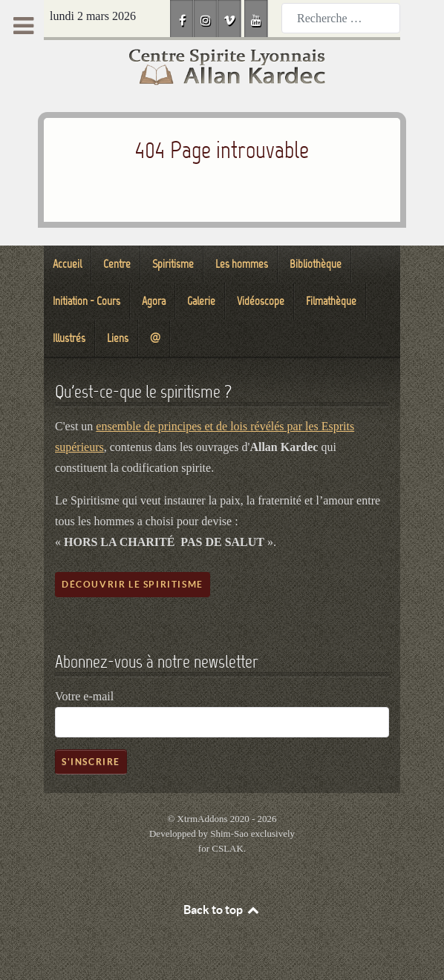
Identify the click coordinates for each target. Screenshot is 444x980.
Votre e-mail (84, 696)
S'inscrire (91, 762)
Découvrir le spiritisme (133, 584)
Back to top (222, 910)
